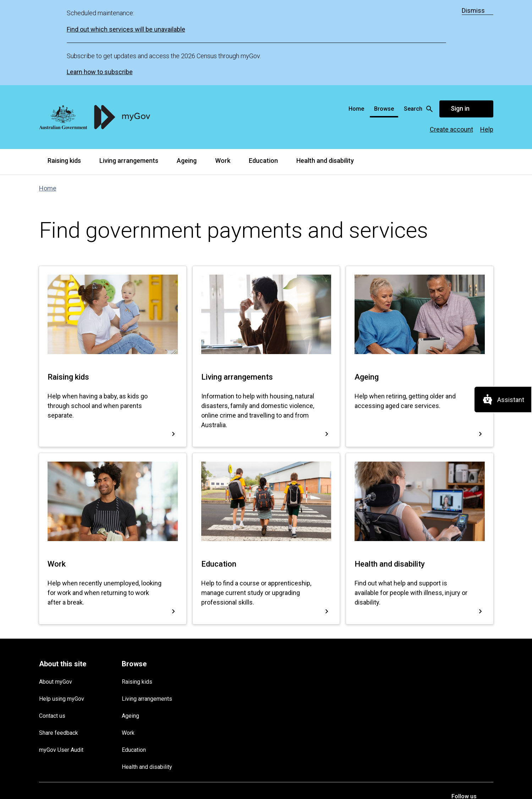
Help (487, 44)
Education (263, 75)
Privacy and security (100, 723)
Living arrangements (129, 75)
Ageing (187, 75)
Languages (209, 723)
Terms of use (54, 723)
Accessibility (175, 723)
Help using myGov (62, 614)
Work (223, 75)
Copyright (141, 723)
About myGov (56, 597)
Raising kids (64, 75)
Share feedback (59, 648)
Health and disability (325, 75)
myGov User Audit (61, 665)
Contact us (52, 631)
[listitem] (461, 730)
